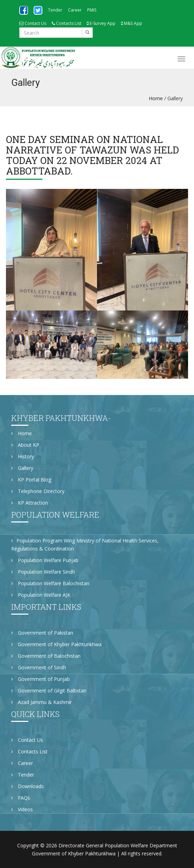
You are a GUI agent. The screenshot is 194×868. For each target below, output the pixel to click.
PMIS (92, 10)
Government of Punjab (40, 679)
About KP (25, 445)
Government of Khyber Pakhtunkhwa (56, 644)
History (23, 456)
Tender (55, 10)
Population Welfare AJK (41, 595)
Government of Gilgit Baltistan (49, 691)
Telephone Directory (38, 491)
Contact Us (33, 23)
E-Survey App (101, 23)
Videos (22, 809)
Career (75, 10)
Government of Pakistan (42, 633)
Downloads (27, 786)
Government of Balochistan (46, 656)
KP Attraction (30, 503)
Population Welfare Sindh (43, 572)
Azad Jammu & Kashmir (41, 702)
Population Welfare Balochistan (50, 583)
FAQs (21, 798)
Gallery (22, 468)
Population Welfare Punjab (45, 560)
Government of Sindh (39, 667)
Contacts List (67, 23)
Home (156, 98)
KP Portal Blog (31, 480)
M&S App (132, 23)
